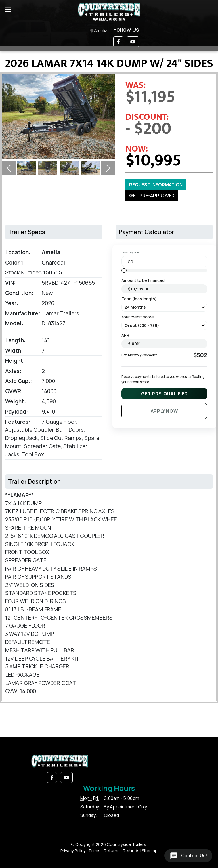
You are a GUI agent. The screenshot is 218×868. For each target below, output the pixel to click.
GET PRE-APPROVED (152, 196)
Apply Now (164, 411)
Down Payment (131, 252)
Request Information (156, 185)
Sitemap (150, 851)
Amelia (99, 31)
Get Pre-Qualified (164, 394)
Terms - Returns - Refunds (114, 851)
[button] (118, 42)
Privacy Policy (73, 851)
